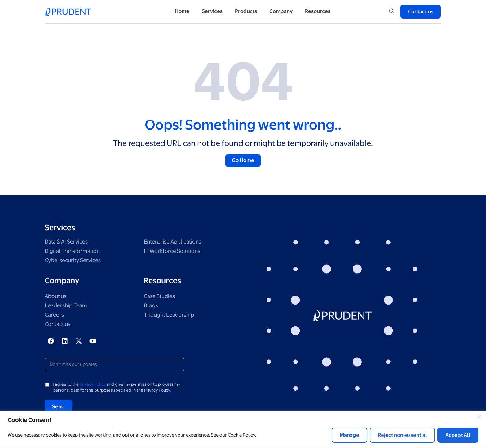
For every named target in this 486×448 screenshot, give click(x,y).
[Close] (479, 416)
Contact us (59, 325)
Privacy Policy (93, 385)
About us (57, 297)
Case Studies (161, 297)
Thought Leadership (171, 316)
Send (58, 407)
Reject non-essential (402, 435)
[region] (243, 429)
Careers (55, 316)
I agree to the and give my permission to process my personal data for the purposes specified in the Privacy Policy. (116, 388)
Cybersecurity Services (75, 261)
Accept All (458, 435)
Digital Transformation (74, 252)
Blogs (151, 307)
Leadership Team (68, 307)
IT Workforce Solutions (174, 252)
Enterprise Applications (175, 242)
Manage (349, 435)
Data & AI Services (68, 242)
